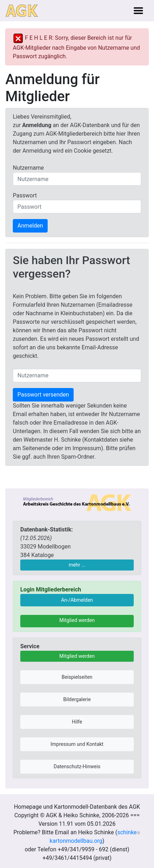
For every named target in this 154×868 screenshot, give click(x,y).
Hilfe (77, 722)
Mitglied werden (77, 620)
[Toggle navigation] (138, 11)
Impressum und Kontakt (77, 744)
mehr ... (77, 565)
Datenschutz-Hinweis (77, 766)
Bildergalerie (77, 699)
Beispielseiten (77, 677)
